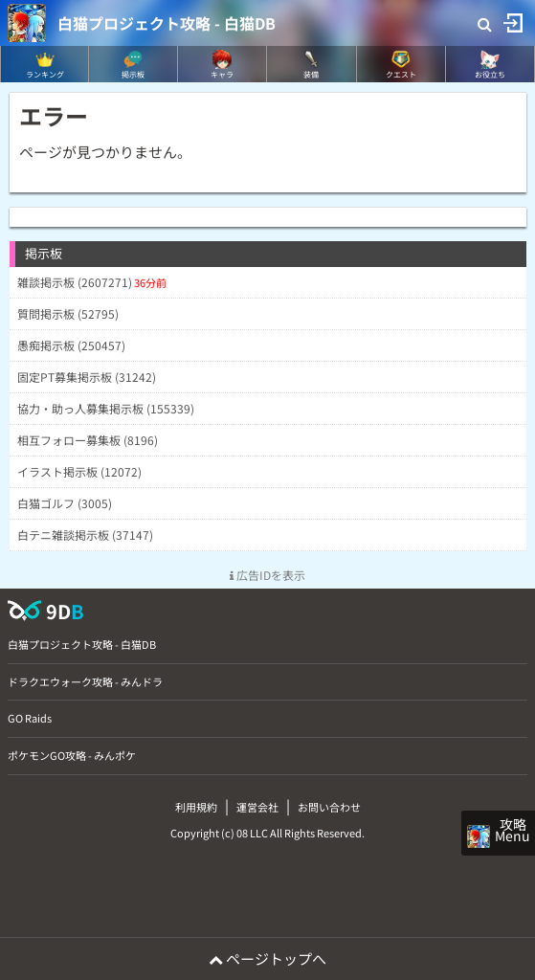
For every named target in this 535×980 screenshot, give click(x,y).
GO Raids (30, 718)
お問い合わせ (329, 807)
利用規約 (196, 807)
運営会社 (257, 807)
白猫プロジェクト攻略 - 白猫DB (167, 23)
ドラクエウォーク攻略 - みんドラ (85, 681)
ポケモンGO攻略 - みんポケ (72, 755)
